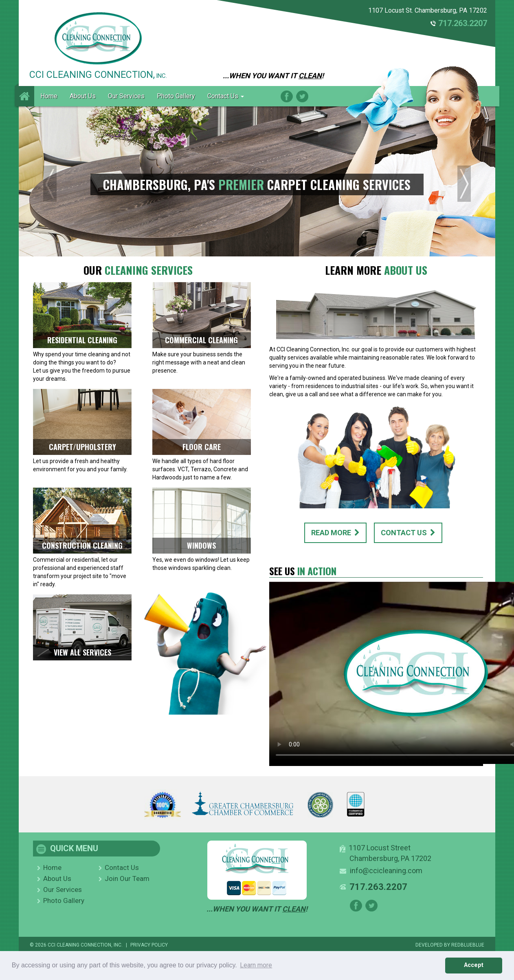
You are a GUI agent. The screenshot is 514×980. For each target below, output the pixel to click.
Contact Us (122, 867)
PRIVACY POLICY (149, 945)
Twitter (302, 96)
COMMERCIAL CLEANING (201, 340)
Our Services (126, 96)
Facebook (287, 96)
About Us (83, 96)
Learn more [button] (256, 965)
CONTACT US (408, 533)
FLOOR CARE (202, 447)
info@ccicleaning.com (386, 871)
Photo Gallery (176, 96)
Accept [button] (474, 965)
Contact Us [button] (226, 96)
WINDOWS (201, 545)
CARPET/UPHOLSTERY (82, 447)
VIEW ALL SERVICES (82, 652)
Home (49, 96)
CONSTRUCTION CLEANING (82, 545)
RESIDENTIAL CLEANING (82, 340)
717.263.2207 (463, 23)
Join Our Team (127, 878)
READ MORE (335, 533)
